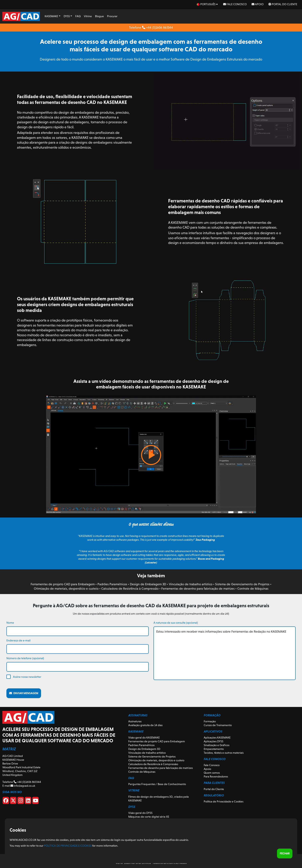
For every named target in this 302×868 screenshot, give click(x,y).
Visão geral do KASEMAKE (144, 738)
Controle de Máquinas (253, 589)
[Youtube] (35, 801)
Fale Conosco (235, 4)
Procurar (112, 16)
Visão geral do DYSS (140, 813)
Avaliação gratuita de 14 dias (145, 725)
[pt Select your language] (208, 4)
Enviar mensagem (24, 693)
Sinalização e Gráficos (217, 745)
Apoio (258, 4)
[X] (13, 801)
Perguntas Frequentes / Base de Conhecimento (157, 784)
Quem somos (212, 773)
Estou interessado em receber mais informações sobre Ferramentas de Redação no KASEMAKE (225, 653)
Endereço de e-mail (18, 640)
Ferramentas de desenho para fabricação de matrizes (198, 589)
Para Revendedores (216, 776)
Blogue (99, 16)
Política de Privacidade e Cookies (224, 801)
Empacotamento (214, 749)
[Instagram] (21, 801)
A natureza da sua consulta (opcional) (176, 623)
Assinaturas (135, 721)
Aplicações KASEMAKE (217, 738)
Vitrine (88, 16)
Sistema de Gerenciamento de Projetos (242, 584)
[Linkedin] (28, 801)
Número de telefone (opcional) (25, 658)
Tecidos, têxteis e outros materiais (224, 753)
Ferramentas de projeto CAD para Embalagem (63, 584)
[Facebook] (6, 801)
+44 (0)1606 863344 (158, 27)
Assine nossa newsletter (27, 677)
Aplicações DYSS (214, 741)
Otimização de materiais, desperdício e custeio (66, 589)
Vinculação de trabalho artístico (191, 584)
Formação (210, 721)
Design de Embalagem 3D (148, 584)
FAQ (78, 16)
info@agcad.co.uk (23, 786)
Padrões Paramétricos (112, 584)
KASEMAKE (51, 16)
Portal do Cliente (283, 4)
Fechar (285, 853)
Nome (10, 623)
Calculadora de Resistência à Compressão (130, 589)
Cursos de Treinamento (218, 725)
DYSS (67, 16)
